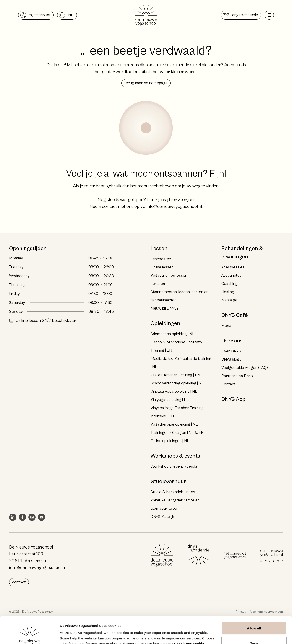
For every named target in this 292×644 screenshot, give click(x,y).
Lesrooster (161, 259)
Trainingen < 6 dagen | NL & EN (177, 433)
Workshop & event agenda (174, 466)
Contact (228, 384)
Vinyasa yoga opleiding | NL (174, 391)
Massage (229, 300)
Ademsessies (233, 267)
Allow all (254, 601)
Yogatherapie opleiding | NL (174, 424)
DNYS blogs (231, 359)
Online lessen (162, 267)
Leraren (158, 284)
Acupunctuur (232, 275)
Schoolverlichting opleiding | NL (177, 383)
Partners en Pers (237, 376)
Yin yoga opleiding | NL (170, 400)
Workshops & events (175, 456)
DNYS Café (235, 315)
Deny (254, 616)
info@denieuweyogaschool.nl (174, 207)
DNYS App (233, 399)
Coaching (229, 284)
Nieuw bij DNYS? (165, 308)
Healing (228, 292)
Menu (226, 326)
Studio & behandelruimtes (173, 492)
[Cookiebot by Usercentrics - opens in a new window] (30, 635)
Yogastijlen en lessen (169, 275)
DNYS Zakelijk (162, 517)
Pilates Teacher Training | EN (175, 375)
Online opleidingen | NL (170, 441)
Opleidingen (165, 323)
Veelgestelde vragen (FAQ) (245, 368)
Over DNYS (231, 351)
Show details (70, 635)
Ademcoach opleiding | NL (172, 334)
